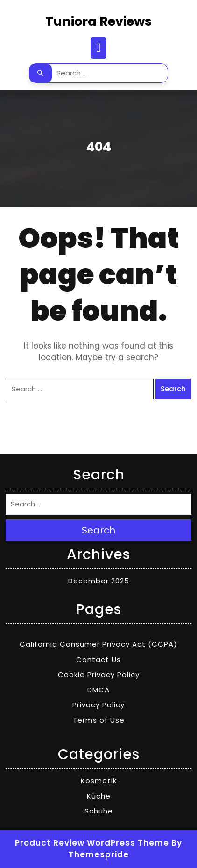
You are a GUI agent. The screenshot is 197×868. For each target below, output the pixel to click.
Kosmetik (99, 781)
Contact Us (98, 660)
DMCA (98, 690)
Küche (99, 796)
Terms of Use (99, 720)
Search (41, 73)
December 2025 (99, 581)
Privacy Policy (98, 705)
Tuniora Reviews (98, 21)
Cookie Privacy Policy (99, 674)
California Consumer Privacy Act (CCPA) (98, 644)
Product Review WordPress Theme (92, 843)
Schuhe (99, 811)
